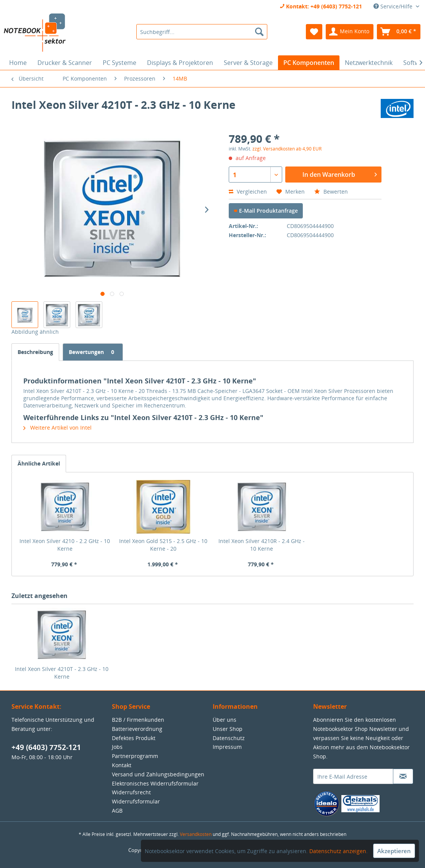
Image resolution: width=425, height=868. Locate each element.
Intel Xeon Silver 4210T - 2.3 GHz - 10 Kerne (62, 673)
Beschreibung (35, 352)
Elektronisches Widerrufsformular (155, 783)
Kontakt (122, 765)
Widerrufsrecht (131, 792)
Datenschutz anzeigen (338, 851)
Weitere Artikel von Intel (57, 428)
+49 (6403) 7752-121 (46, 747)
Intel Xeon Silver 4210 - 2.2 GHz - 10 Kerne (65, 545)
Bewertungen (93, 352)
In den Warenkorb (340, 174)
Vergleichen (248, 192)
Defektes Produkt (134, 738)
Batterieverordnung (137, 729)
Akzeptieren (394, 851)
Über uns (225, 720)
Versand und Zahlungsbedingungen (158, 774)
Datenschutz (229, 738)
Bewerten (331, 192)
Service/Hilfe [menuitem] (394, 6)
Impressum (227, 747)
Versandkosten (196, 834)
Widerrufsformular (136, 801)
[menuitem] (202, 32)
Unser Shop (228, 729)
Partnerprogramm (135, 756)
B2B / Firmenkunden (138, 720)
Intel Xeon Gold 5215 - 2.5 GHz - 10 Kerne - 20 (163, 545)
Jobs (117, 747)
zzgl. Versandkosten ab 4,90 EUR (287, 149)
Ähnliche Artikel (39, 463)
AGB (117, 811)
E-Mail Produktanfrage (266, 211)
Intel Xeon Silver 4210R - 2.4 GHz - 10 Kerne (262, 545)
